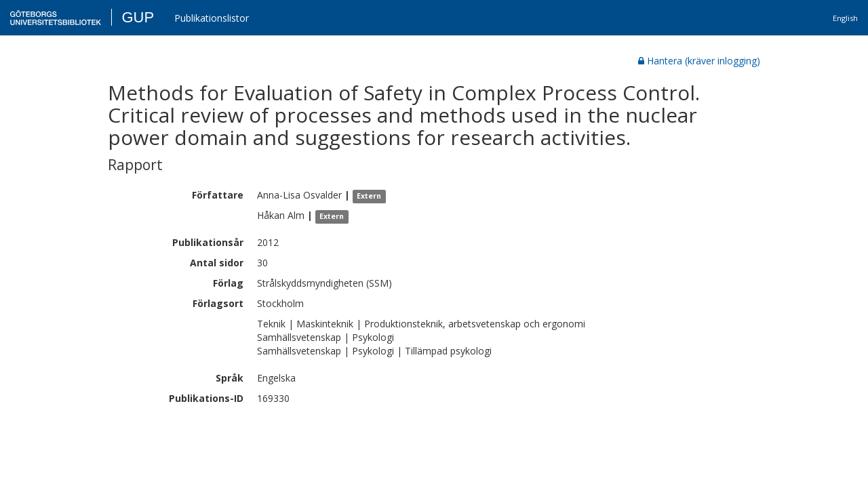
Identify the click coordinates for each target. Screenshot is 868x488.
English (845, 18)
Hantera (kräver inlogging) (699, 61)
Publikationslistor (212, 18)
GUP (138, 17)
